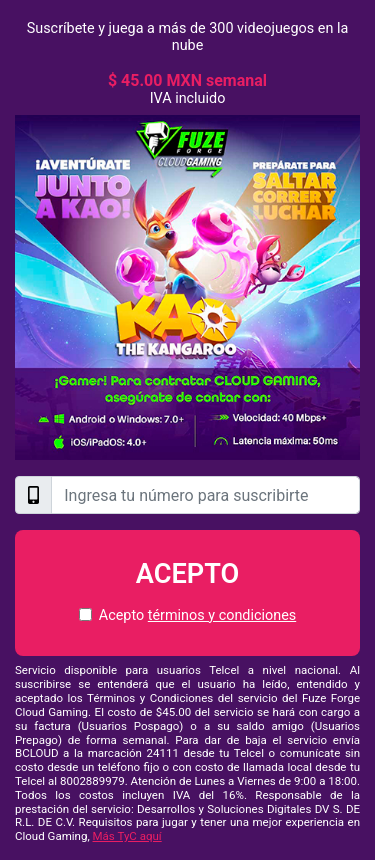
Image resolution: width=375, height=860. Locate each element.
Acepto (188, 574)
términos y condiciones (222, 615)
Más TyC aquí (127, 836)
